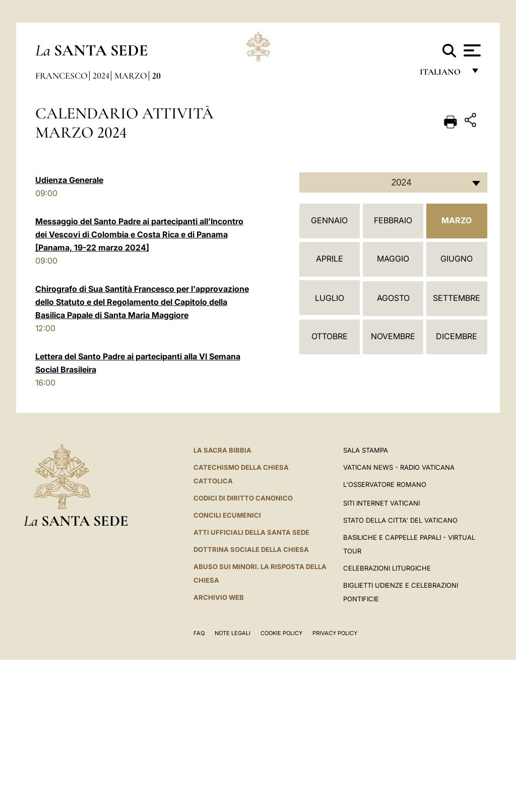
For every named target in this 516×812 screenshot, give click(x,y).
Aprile (330, 259)
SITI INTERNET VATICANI (381, 503)
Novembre (393, 336)
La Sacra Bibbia (222, 450)
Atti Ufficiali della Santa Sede (251, 532)
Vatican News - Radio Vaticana (399, 467)
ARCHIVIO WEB (219, 597)
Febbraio (393, 220)
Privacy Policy (335, 633)
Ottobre (330, 336)
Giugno (457, 259)
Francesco (61, 76)
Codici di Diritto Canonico (243, 498)
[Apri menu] (471, 50)
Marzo (131, 76)
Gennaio (329, 220)
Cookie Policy (281, 633)
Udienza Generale (69, 180)
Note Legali (233, 633)
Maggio (393, 259)
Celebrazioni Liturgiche (387, 568)
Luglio (330, 298)
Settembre (457, 298)
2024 (101, 76)
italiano (442, 74)
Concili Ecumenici (227, 515)
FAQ (199, 633)
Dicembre (457, 336)
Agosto (393, 298)
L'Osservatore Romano (385, 484)
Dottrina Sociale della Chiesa (251, 549)
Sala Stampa (366, 450)
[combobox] (393, 182)
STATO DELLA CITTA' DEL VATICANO (400, 520)
